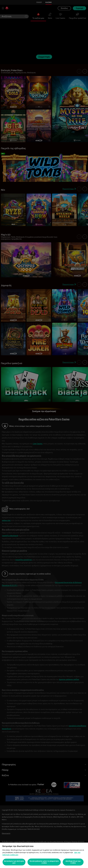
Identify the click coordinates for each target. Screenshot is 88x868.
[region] (44, 855)
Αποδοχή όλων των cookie (73, 862)
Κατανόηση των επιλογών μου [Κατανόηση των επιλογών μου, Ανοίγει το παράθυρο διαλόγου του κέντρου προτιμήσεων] (14, 862)
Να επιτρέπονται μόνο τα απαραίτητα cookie (44, 862)
